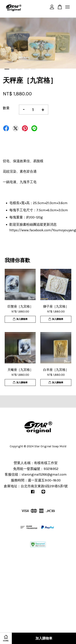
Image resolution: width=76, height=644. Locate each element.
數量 (6, 108)
